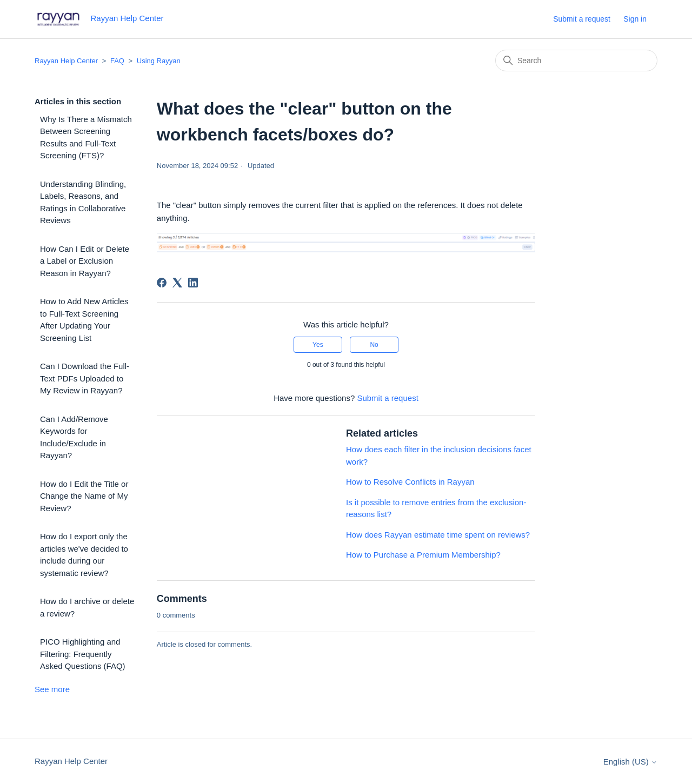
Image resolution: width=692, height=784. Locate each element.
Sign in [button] (635, 19)
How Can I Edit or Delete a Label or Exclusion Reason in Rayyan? (85, 261)
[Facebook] (162, 283)
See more (52, 689)
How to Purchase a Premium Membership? (423, 555)
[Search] (576, 61)
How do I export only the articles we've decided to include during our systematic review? (84, 555)
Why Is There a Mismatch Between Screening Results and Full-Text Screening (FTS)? (86, 138)
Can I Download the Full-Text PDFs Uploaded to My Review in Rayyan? (85, 378)
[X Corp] (177, 283)
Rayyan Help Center (66, 61)
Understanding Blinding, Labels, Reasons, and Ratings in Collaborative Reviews (83, 202)
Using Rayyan (159, 61)
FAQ (117, 61)
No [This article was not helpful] (374, 345)
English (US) (630, 762)
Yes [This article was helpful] (318, 345)
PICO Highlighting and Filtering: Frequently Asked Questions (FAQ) (83, 654)
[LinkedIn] (193, 283)
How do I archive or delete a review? (87, 607)
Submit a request (582, 19)
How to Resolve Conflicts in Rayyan (410, 482)
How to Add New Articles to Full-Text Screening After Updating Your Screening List (84, 320)
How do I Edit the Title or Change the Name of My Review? (84, 496)
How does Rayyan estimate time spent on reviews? (438, 535)
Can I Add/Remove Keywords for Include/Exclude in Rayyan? (74, 437)
